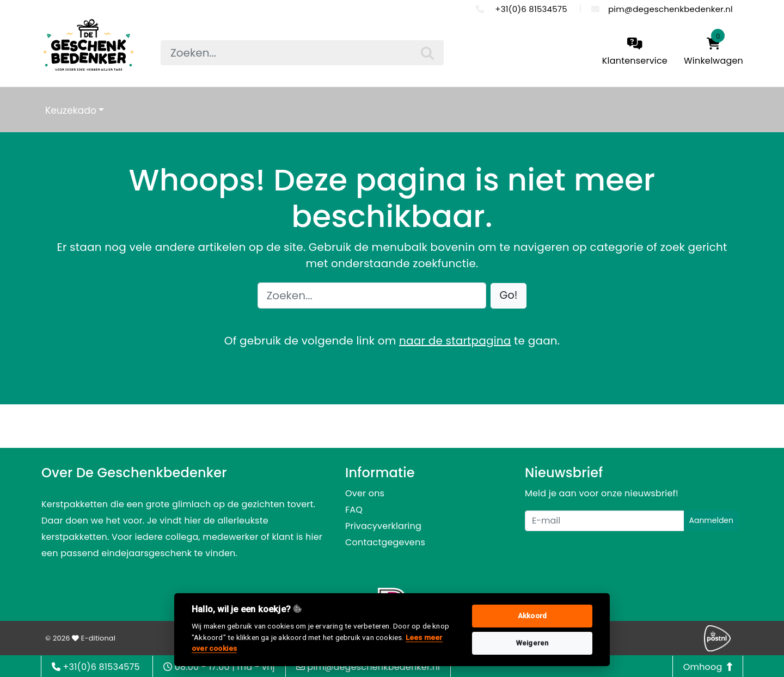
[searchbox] (302, 53)
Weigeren (532, 643)
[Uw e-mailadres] (605, 521)
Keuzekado (71, 110)
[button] (509, 296)
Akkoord (532, 616)
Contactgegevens (385, 542)
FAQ (354, 510)
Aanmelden (711, 520)
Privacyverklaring (383, 526)
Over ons (365, 493)
